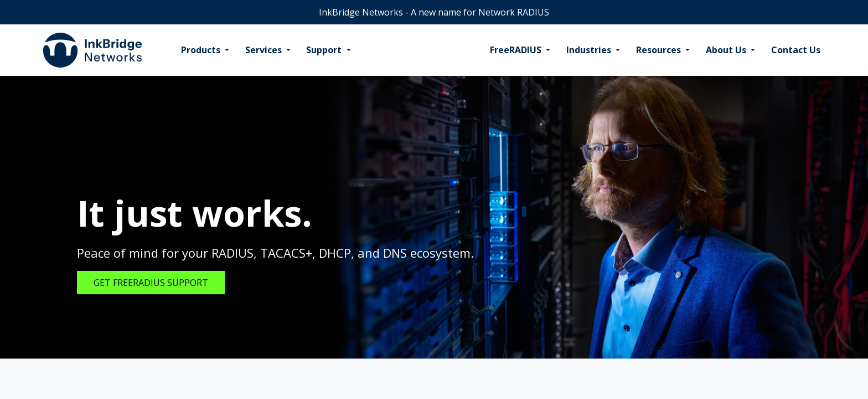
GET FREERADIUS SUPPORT (151, 283)
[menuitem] (205, 50)
